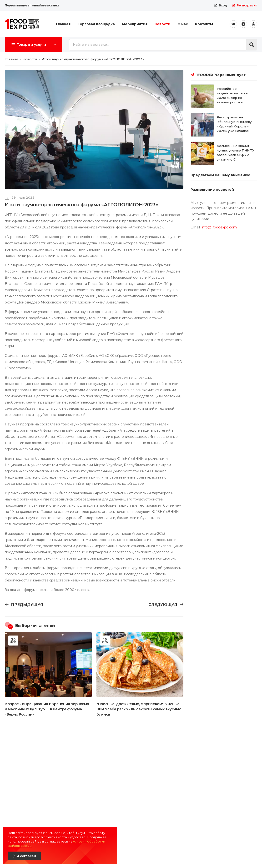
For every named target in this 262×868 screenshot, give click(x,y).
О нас (183, 24)
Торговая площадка (96, 24)
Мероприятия (135, 24)
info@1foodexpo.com (219, 227)
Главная (63, 24)
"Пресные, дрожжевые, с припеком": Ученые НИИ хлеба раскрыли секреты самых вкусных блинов (139, 709)
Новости (162, 24)
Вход (220, 5)
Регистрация (244, 5)
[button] (33, 45)
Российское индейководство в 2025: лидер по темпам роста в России (232, 98)
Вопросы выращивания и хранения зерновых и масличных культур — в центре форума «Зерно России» (47, 709)
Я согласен (26, 856)
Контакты (204, 24)
